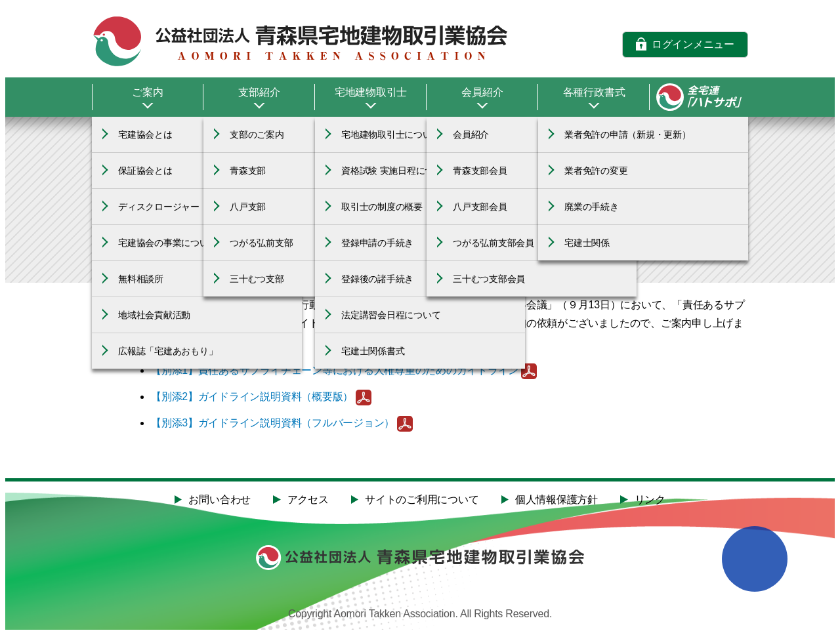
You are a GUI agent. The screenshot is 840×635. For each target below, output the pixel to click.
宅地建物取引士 (371, 92)
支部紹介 (259, 92)
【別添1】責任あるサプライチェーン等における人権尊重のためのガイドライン (335, 370)
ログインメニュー (693, 44)
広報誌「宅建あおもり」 (168, 351)
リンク (650, 500)
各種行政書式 (594, 92)
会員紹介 (482, 92)
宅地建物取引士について (391, 134)
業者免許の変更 (596, 171)
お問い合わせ (220, 500)
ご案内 (147, 92)
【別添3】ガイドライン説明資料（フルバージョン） (273, 423)
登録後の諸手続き (377, 279)
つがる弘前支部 (261, 243)
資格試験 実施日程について (397, 171)
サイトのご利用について (422, 500)
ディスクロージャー (159, 207)
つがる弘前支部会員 (493, 243)
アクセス (308, 500)
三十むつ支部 (257, 279)
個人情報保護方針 (556, 500)
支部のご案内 (257, 134)
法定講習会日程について (391, 315)
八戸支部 (248, 207)
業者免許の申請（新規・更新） (628, 134)
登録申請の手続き (377, 243)
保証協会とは (145, 171)
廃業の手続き (592, 207)
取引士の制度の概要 (382, 207)
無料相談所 (141, 279)
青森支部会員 (480, 171)
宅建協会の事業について (168, 243)
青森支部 (248, 171)
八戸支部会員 (480, 207)
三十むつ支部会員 (489, 279)
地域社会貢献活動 (154, 315)
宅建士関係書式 (373, 351)
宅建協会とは (145, 134)
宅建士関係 (587, 243)
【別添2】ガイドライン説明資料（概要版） (252, 397)
